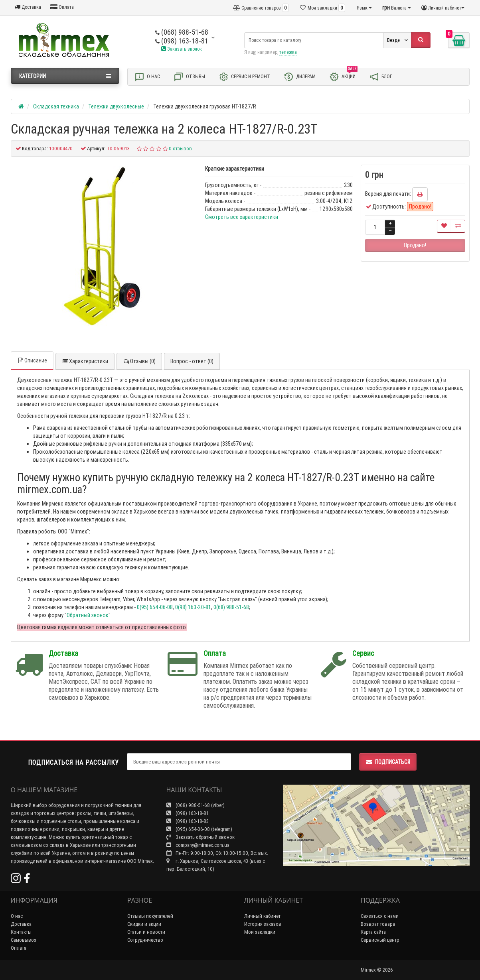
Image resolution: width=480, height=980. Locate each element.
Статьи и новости (146, 932)
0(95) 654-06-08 (155, 607)
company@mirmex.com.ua (198, 845)
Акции (343, 76)
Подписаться (388, 762)
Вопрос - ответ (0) (192, 361)
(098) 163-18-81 (182, 41)
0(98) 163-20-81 (193, 607)
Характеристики (85, 361)
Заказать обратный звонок (200, 837)
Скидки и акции (144, 924)
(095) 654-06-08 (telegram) (199, 829)
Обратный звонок (88, 615)
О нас (147, 77)
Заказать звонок (182, 49)
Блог (381, 77)
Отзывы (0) (139, 361)
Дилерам (300, 77)
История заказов (263, 924)
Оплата (62, 7)
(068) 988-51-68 (182, 32)
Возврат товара (378, 924)
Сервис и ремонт (244, 77)
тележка (288, 52)
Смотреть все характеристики (242, 217)
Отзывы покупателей (150, 916)
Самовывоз (24, 940)
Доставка (28, 7)
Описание (32, 360)
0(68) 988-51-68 (231, 607)
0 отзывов (180, 149)
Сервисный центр (380, 940)
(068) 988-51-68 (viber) (196, 805)
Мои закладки (260, 932)
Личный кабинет (262, 916)
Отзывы (189, 77)
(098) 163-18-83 (188, 821)
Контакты (21, 932)
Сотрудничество (145, 940)
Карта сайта (373, 932)
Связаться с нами (380, 916)
